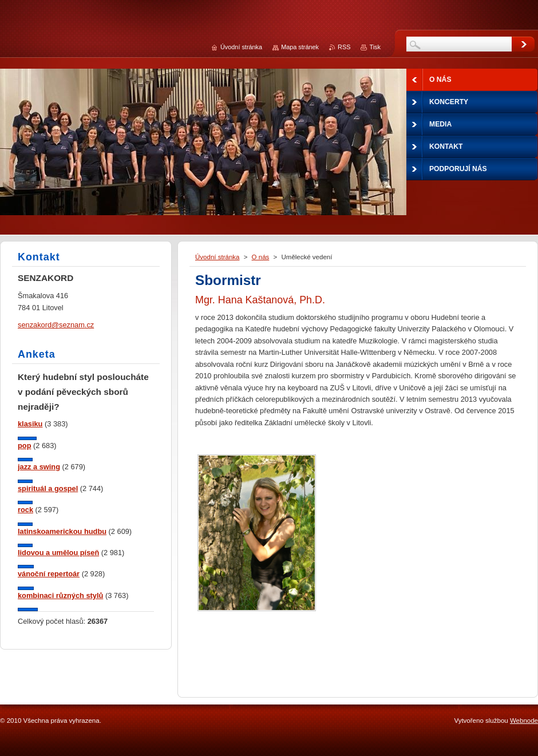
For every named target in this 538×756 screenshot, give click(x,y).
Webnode (524, 721)
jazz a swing (39, 467)
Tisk (375, 47)
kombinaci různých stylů (60, 595)
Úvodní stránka (217, 257)
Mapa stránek (300, 47)
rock (25, 510)
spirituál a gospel (48, 488)
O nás (261, 257)
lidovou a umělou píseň (58, 553)
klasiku (30, 424)
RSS (344, 47)
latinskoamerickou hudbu (62, 531)
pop (24, 446)
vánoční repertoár (49, 574)
